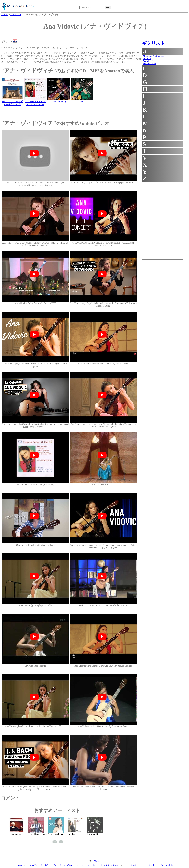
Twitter (19, 865)
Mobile (98, 861)
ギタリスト (154, 43)
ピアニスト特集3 (167, 865)
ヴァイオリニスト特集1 (62, 865)
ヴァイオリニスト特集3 (110, 865)
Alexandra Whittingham (153, 56)
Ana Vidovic (148, 61)
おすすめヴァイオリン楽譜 (37, 865)
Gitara (82, 101)
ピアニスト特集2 (148, 865)
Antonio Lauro (149, 64)
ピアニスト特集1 (130, 865)
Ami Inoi (147, 59)
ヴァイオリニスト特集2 (86, 865)
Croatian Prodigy (59, 101)
